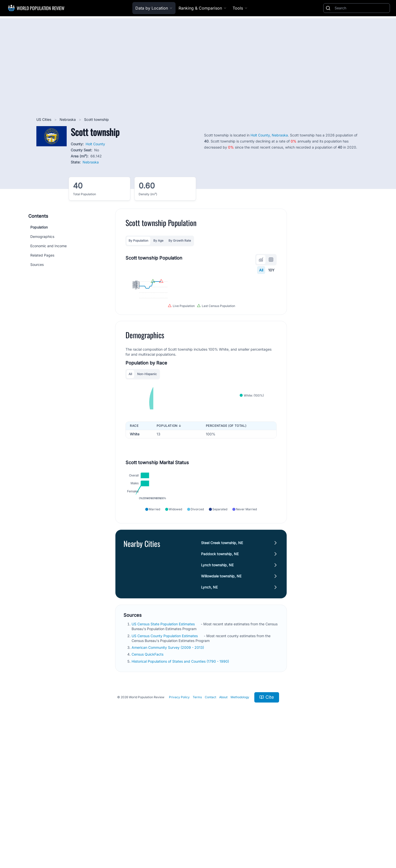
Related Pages (42, 255)
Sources (37, 264)
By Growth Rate (180, 241)
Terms (197, 830)
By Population (138, 241)
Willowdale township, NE (221, 709)
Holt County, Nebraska (269, 135)
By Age (158, 241)
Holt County (95, 144)
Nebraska (68, 119)
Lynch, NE (209, 720)
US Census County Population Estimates (165, 769)
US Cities (44, 119)
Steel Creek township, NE (222, 676)
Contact (211, 830)
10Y (271, 270)
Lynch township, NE (217, 698)
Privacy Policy (179, 830)
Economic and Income (48, 246)
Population (39, 227)
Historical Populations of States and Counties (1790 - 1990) (181, 794)
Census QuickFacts (148, 787)
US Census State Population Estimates (164, 757)
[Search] (361, 8)
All (261, 270)
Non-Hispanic (147, 450)
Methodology (240, 830)
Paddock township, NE (220, 687)
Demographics (42, 236)
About (223, 830)
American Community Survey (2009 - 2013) (168, 781)
